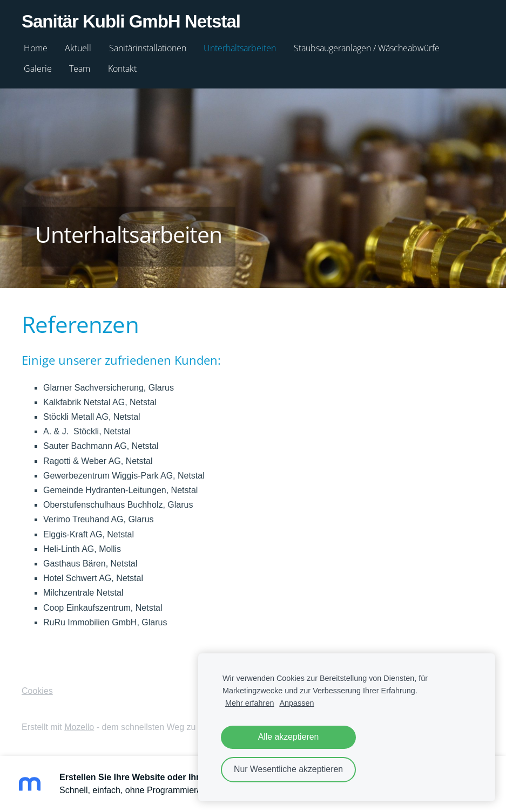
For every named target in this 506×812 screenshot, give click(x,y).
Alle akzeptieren (289, 737)
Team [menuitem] (80, 69)
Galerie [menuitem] (38, 69)
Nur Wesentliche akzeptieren (288, 769)
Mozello (79, 727)
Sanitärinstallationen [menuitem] (148, 48)
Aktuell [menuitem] (78, 48)
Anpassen (296, 703)
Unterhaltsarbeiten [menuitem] (240, 48)
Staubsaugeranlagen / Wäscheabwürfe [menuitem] (367, 48)
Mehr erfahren (249, 703)
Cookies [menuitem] (37, 691)
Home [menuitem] (36, 48)
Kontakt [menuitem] (122, 69)
